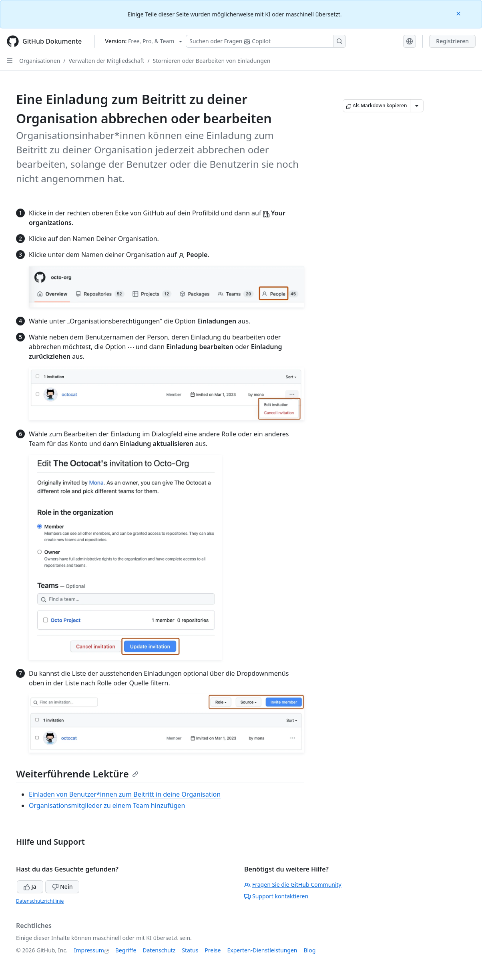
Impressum (89, 950)
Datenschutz (159, 950)
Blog (310, 950)
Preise (213, 950)
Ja (30, 887)
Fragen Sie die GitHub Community (293, 885)
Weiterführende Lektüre (77, 774)
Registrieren (452, 41)
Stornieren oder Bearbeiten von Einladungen (212, 61)
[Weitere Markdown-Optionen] (417, 106)
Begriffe (126, 950)
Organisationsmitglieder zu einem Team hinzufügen (107, 805)
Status (190, 950)
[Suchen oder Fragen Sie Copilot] (266, 41)
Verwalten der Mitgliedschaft (106, 61)
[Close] (459, 13)
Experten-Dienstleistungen (262, 950)
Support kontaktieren (276, 896)
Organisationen (40, 61)
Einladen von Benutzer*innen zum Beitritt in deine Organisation (125, 794)
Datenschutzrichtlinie (40, 901)
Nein (62, 887)
